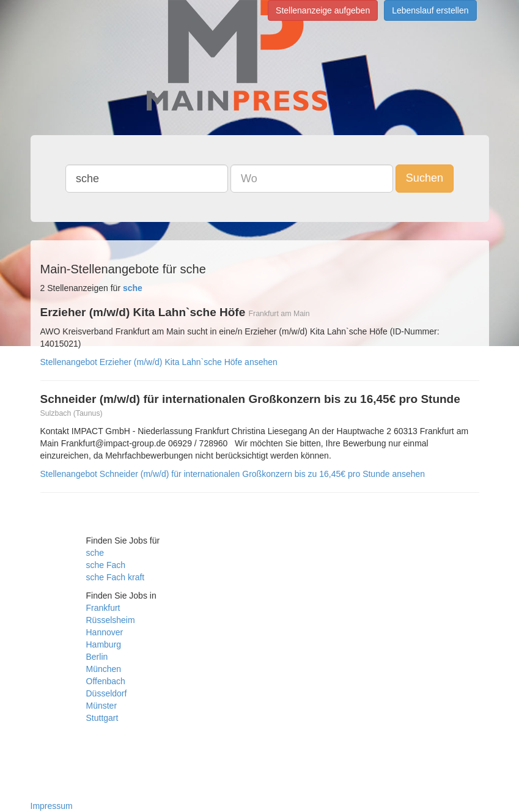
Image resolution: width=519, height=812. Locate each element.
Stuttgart (102, 718)
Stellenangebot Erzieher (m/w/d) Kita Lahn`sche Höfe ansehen (159, 362)
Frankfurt (103, 608)
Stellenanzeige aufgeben (323, 10)
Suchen (425, 178)
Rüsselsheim (111, 620)
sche (95, 553)
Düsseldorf (107, 693)
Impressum (52, 806)
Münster (102, 706)
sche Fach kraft (116, 577)
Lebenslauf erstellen (430, 10)
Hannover (105, 632)
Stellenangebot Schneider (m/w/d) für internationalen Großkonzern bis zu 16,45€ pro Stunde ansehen (233, 474)
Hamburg (104, 644)
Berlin (97, 657)
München (104, 669)
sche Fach (106, 565)
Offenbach (106, 681)
